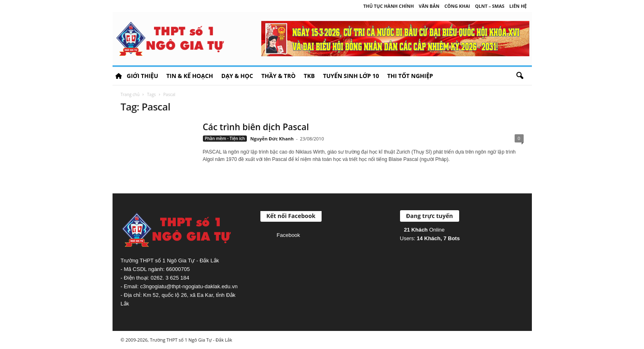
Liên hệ (518, 6)
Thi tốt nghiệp (410, 76)
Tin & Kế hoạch (190, 76)
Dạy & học (237, 76)
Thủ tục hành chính (388, 6)
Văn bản (429, 6)
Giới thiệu (143, 76)
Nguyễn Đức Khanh (272, 139)
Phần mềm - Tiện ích (225, 138)
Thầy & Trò (278, 76)
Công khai (457, 6)
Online (424, 230)
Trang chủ (130, 94)
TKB (309, 76)
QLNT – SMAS (490, 6)
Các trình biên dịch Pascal (256, 127)
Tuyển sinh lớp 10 (351, 76)
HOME (119, 76)
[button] (520, 76)
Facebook (289, 235)
